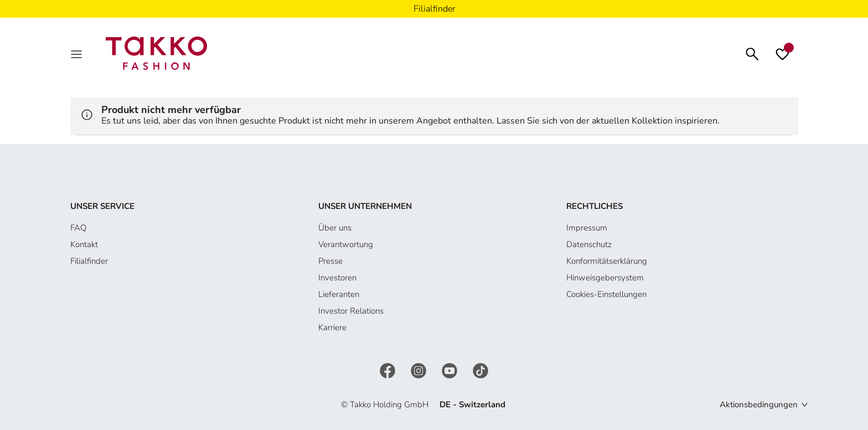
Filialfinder (89, 261)
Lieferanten (339, 294)
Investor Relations (351, 311)
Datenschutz (589, 244)
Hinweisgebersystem (605, 278)
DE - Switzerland (472, 405)
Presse (330, 261)
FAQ (78, 228)
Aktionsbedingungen (759, 405)
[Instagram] (420, 370)
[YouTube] (451, 370)
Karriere (332, 327)
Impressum (587, 228)
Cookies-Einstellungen (606, 294)
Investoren (337, 278)
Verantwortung (346, 244)
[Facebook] (389, 370)
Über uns (335, 228)
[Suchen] (752, 53)
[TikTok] (480, 370)
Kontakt (84, 244)
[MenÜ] (77, 53)
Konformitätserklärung (607, 261)
